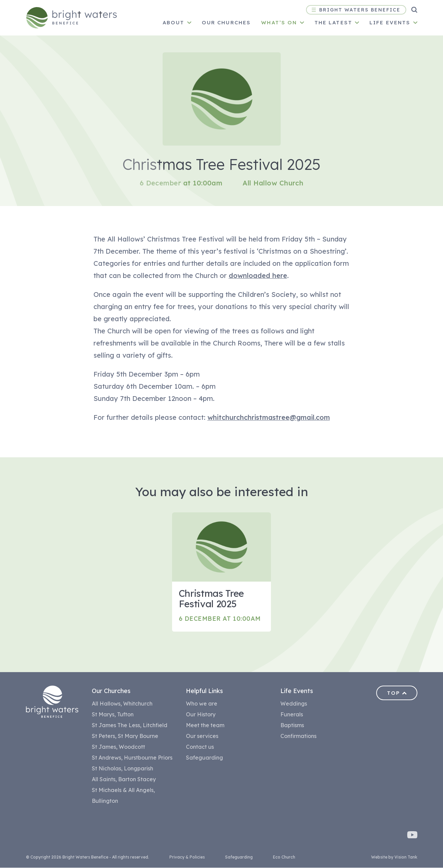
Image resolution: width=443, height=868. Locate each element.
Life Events (390, 22)
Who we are (202, 704)
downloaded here (258, 275)
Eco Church (284, 857)
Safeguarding (204, 758)
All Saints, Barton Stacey (124, 780)
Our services (202, 736)
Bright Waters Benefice (356, 10)
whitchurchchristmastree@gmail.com (269, 417)
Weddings (294, 704)
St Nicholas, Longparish (122, 769)
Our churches (226, 22)
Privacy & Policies (187, 857)
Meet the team (205, 725)
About (174, 22)
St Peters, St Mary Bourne (125, 736)
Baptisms (292, 725)
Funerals (292, 715)
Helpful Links (204, 691)
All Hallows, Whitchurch (122, 704)
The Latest (333, 22)
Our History (201, 715)
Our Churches (111, 691)
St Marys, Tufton (113, 715)
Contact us (200, 747)
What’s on (279, 22)
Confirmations (298, 736)
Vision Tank (406, 857)
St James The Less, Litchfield (130, 725)
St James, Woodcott (118, 747)
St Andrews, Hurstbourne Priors (132, 758)
